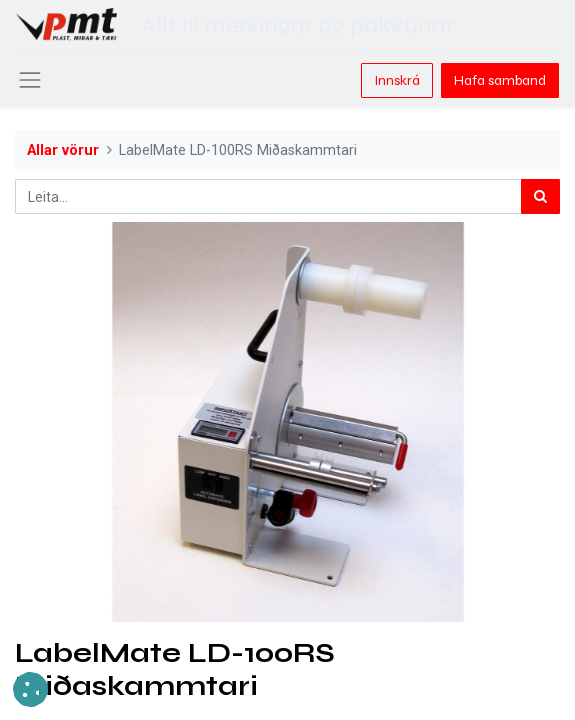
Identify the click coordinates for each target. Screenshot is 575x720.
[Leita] (540, 196)
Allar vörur (63, 150)
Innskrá (397, 80)
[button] (30, 689)
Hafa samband (500, 80)
